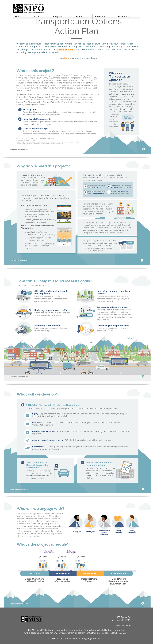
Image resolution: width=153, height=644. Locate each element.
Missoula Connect (66, 49)
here (67, 58)
